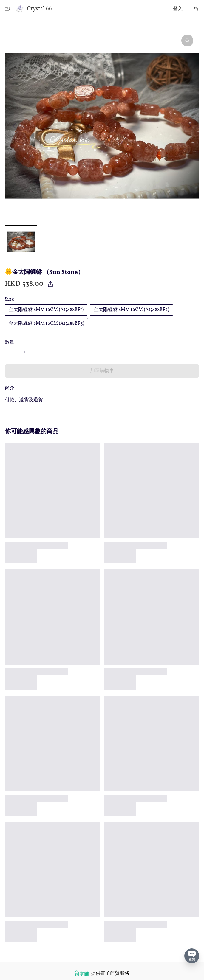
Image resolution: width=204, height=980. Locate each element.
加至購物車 (102, 371)
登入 (178, 9)
